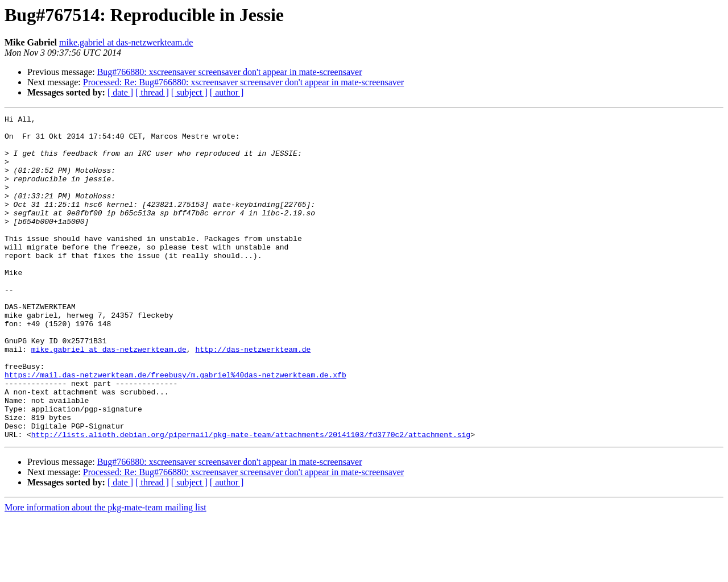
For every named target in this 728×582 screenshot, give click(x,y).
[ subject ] (189, 92)
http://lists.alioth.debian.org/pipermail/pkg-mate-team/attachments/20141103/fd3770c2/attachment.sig (251, 499)
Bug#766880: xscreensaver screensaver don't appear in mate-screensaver (230, 72)
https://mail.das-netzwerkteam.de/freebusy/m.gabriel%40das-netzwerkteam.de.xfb (175, 427)
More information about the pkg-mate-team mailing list (106, 572)
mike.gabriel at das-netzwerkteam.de (126, 42)
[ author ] (227, 92)
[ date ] (120, 92)
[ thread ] (152, 92)
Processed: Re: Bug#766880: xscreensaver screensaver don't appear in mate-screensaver (243, 82)
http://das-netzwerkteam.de (253, 397)
